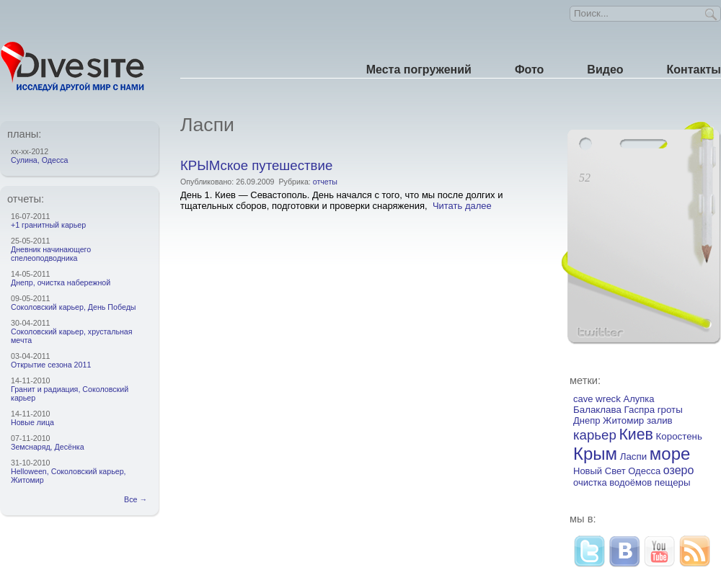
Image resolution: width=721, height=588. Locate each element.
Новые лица (32, 422)
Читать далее (462, 206)
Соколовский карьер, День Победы (74, 307)
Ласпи (634, 456)
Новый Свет (600, 471)
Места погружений (419, 70)
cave (583, 399)
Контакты (694, 70)
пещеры (673, 482)
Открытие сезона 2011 (51, 365)
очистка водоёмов (612, 482)
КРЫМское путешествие (256, 165)
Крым (595, 454)
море (670, 454)
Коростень (679, 436)
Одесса (644, 471)
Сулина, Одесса (39, 160)
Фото (529, 70)
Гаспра (640, 410)
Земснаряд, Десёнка (48, 447)
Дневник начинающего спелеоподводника (51, 254)
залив (660, 420)
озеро (679, 470)
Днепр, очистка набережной (61, 282)
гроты (670, 410)
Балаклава (597, 410)
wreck (608, 399)
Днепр (587, 420)
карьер (595, 435)
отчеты (325, 182)
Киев (636, 435)
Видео (605, 70)
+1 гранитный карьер (48, 225)
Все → (138, 499)
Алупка (639, 399)
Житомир (623, 420)
